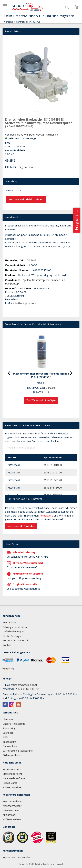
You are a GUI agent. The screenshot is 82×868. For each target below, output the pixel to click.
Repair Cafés (10, 783)
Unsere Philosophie (14, 724)
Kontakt (7, 645)
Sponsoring (9, 728)
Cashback (8, 733)
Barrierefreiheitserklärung (18, 751)
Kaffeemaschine (12, 819)
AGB (5, 737)
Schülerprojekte (12, 787)
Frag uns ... (76, 220)
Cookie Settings (12, 636)
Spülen (27, 280)
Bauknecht (16, 135)
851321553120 (53, 480)
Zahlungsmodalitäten (15, 627)
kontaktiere (47, 516)
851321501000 (53, 465)
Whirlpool (29, 135)
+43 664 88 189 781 (28, 689)
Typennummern (12, 769)
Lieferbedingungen (13, 631)
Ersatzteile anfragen (14, 778)
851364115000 (53, 488)
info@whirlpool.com (25, 303)
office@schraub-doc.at (24, 685)
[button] (12, 73)
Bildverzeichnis (11, 755)
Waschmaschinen (12, 801)
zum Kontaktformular (21, 526)
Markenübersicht (12, 774)
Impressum (9, 742)
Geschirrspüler (41, 280)
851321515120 (53, 472)
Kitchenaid (52, 135)
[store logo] (27, 7)
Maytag (40, 135)
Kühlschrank (9, 815)
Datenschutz (10, 746)
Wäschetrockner (12, 806)
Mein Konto (9, 622)
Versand (29, 167)
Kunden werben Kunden (17, 857)
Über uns (8, 719)
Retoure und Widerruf (15, 640)
